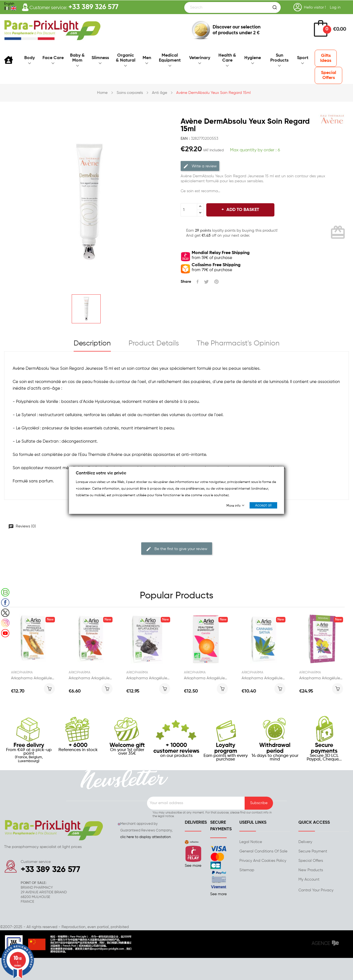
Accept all (263, 505)
